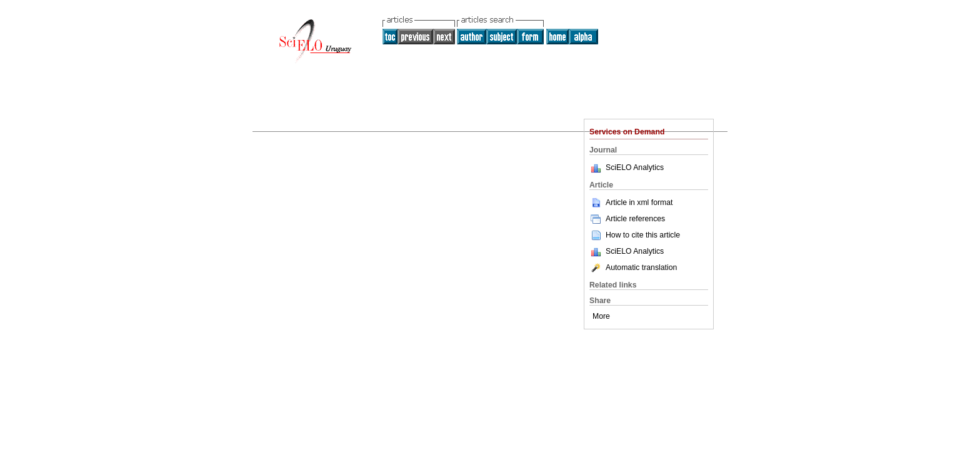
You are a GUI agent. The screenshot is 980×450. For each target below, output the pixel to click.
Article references (627, 219)
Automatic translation (633, 267)
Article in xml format (631, 202)
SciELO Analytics (635, 167)
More (601, 316)
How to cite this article (643, 235)
